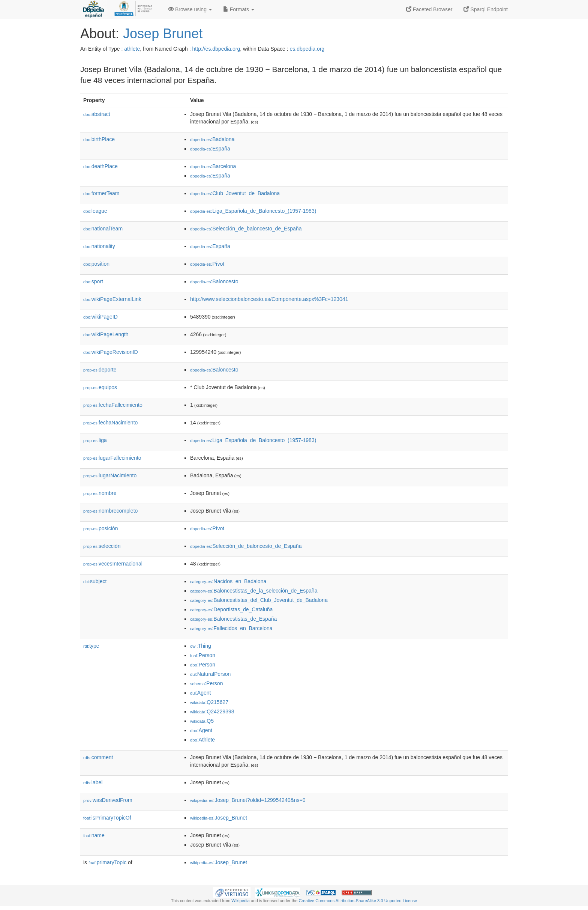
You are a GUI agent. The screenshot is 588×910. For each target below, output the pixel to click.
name (94, 835)
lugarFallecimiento (112, 458)
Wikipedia (241, 901)
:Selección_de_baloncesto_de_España (246, 229)
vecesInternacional (113, 564)
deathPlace (100, 166)
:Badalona (212, 139)
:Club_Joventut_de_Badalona (235, 193)
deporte (100, 370)
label (93, 782)
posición (100, 528)
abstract (97, 114)
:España (210, 149)
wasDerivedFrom (108, 800)
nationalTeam (103, 229)
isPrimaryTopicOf (107, 818)
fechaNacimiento (110, 423)
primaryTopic (107, 862)
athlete (132, 49)
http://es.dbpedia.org (216, 49)
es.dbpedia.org (307, 49)
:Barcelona (213, 166)
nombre (100, 493)
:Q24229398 (212, 711)
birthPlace (99, 139)
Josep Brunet (163, 34)
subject (95, 581)
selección (102, 546)
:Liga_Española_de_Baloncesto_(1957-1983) (253, 211)
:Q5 (202, 721)
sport (93, 281)
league (95, 211)
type (91, 646)
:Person (203, 655)
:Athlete (202, 740)
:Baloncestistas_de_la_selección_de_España (254, 591)
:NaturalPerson (210, 674)
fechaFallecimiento (113, 405)
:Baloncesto (214, 281)
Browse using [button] (190, 9)
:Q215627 (209, 702)
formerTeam (101, 193)
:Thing (201, 646)
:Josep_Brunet (219, 818)
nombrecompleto (110, 511)
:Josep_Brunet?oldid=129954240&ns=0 (248, 800)
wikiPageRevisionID (111, 352)
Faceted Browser (429, 9)
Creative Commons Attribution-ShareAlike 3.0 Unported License (358, 901)
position (96, 264)
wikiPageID (100, 317)
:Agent (200, 693)
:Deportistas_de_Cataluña (231, 609)
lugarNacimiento (110, 475)
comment (98, 757)
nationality (99, 246)
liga (95, 440)
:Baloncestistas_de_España (233, 619)
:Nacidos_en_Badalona (228, 581)
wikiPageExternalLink (112, 299)
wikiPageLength (106, 334)
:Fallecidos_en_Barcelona (231, 628)
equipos (100, 387)
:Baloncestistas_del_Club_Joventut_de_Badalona (259, 600)
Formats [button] (239, 9)
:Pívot (207, 264)
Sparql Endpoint (486, 9)
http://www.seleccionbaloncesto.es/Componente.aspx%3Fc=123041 (269, 299)
